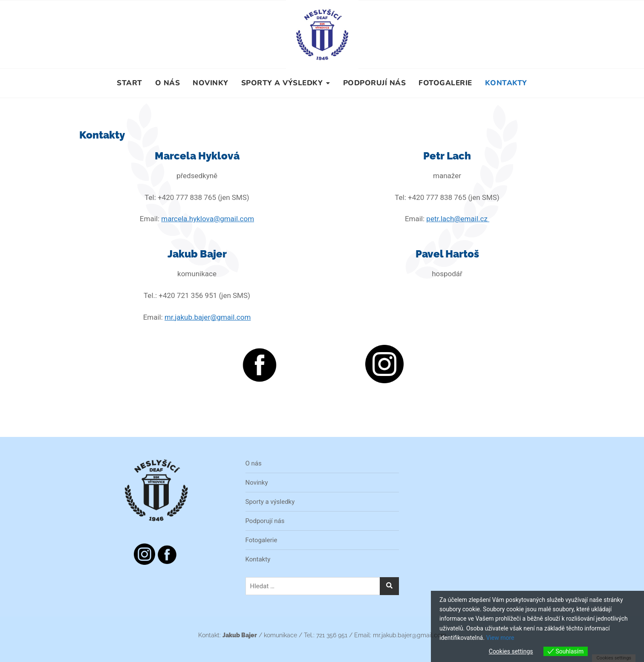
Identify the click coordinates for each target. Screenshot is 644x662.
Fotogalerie (445, 83)
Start (130, 83)
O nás (168, 83)
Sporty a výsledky (282, 83)
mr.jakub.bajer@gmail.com (208, 317)
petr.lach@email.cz (458, 219)
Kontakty (506, 83)
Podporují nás (375, 83)
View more (500, 638)
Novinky (211, 83)
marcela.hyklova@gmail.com (208, 219)
